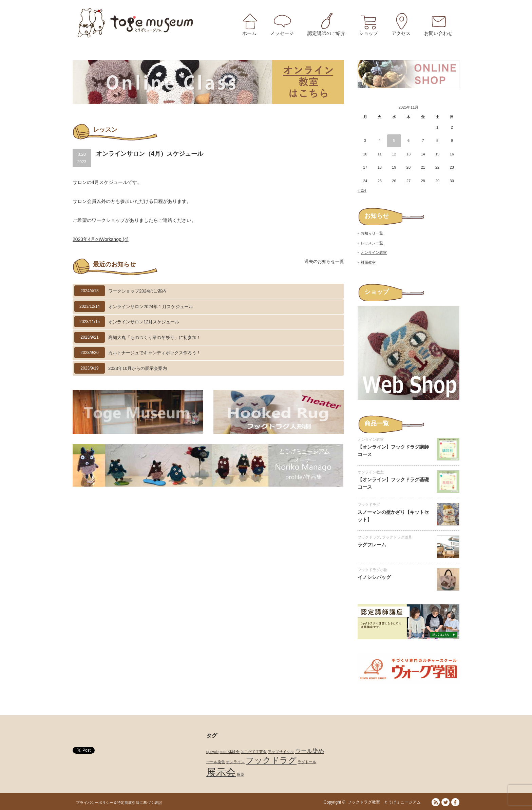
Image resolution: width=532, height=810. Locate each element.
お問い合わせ (438, 33)
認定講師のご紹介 (326, 33)
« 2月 (362, 190)
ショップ (368, 33)
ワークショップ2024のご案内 (137, 291)
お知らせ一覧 (372, 233)
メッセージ (282, 33)
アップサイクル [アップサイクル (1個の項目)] (281, 752)
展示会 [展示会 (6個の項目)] (221, 772)
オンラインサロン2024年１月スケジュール (151, 307)
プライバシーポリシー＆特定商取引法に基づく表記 (119, 803)
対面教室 (368, 262)
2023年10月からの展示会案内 (138, 368)
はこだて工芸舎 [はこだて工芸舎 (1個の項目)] (254, 752)
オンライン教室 (374, 252)
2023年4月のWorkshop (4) (101, 239)
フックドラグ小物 (373, 570)
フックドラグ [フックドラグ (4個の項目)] (271, 760)
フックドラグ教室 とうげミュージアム (386, 802)
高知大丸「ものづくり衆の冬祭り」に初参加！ (155, 337)
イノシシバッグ (374, 577)
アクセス (401, 33)
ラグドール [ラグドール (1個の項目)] (307, 762)
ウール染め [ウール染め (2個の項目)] (310, 751)
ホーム (249, 33)
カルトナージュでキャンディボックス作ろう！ (155, 353)
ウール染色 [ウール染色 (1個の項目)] (216, 762)
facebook (455, 802)
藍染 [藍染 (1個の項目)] (241, 774)
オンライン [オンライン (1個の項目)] (235, 762)
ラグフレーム (372, 545)
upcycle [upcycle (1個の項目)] (212, 752)
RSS (436, 802)
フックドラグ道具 (397, 537)
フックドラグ (369, 505)
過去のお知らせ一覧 (324, 261)
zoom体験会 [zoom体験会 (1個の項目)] (230, 752)
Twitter (445, 802)
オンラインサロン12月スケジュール (144, 322)
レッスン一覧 (372, 243)
